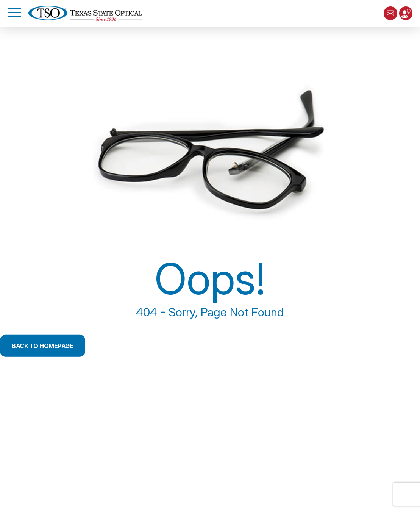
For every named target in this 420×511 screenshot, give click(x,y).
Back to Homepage (49, 346)
